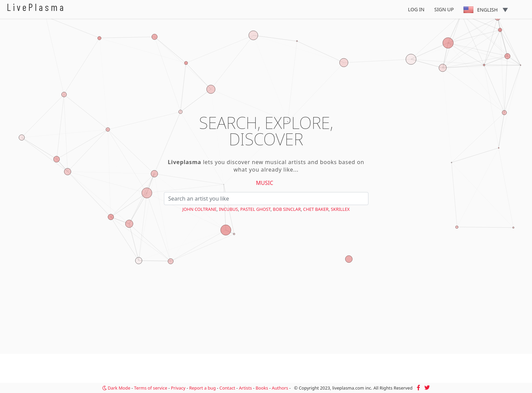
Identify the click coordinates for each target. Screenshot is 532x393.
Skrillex (340, 209)
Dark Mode (116, 388)
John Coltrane (199, 209)
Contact (227, 388)
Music (265, 183)
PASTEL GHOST (255, 209)
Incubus (228, 209)
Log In (416, 9)
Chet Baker (316, 209)
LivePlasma (36, 7)
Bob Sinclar (287, 209)
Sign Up (444, 9)
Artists (245, 388)
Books (262, 388)
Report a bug (202, 388)
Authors (280, 388)
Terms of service (150, 388)
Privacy (178, 388)
